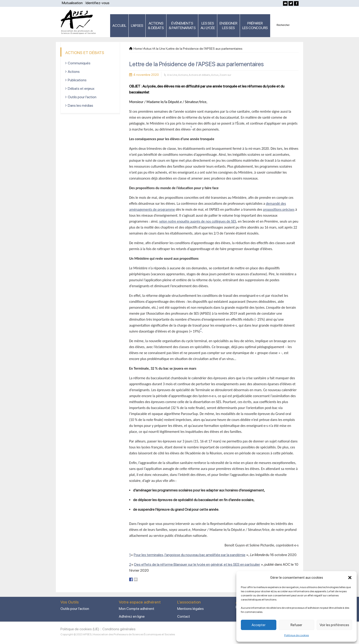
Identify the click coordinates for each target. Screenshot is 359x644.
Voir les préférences (334, 625)
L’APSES (137, 26)
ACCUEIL (119, 26)
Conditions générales (119, 629)
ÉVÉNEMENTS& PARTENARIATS (182, 26)
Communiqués (79, 63)
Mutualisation (72, 3)
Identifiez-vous (98, 3)
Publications (77, 80)
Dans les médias (80, 105)
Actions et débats (199, 75)
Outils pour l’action (82, 97)
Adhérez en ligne (132, 616)
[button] (350, 578)
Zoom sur (225, 75)
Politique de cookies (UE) (80, 629)
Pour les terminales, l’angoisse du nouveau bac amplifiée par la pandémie (190, 555)
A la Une (172, 75)
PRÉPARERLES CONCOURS (255, 26)
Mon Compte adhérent (137, 609)
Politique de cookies (296, 635)
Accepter (259, 625)
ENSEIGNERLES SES (228, 26)
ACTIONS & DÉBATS (156, 26)
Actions (183, 75)
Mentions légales (190, 609)
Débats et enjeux (81, 89)
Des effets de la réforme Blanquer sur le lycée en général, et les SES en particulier (197, 564)
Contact (184, 616)
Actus (215, 75)
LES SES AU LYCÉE (208, 26)
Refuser (296, 625)
